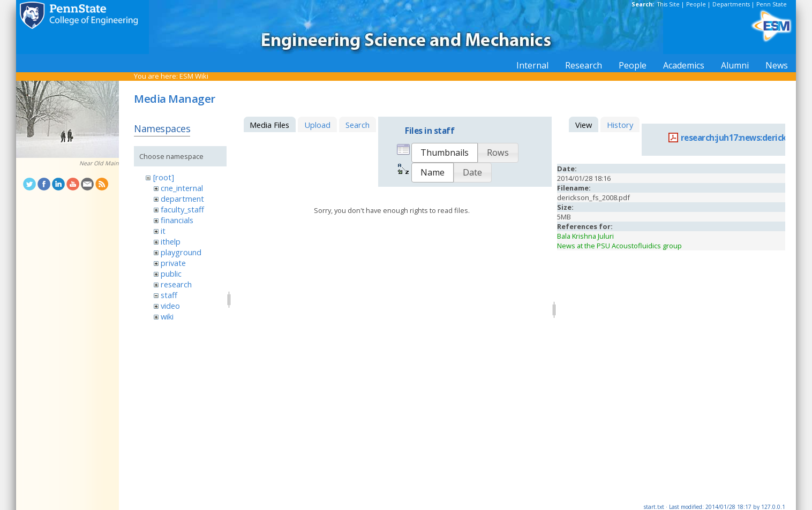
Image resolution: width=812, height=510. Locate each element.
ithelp (171, 241)
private (173, 263)
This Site (668, 4)
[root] (164, 177)
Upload (317, 125)
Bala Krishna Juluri (585, 236)
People (696, 4)
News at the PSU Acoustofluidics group (619, 246)
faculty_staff (182, 209)
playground (181, 252)
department (182, 199)
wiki (167, 316)
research (176, 284)
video (170, 306)
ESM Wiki (194, 76)
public (171, 273)
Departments (731, 4)
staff (169, 295)
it (163, 231)
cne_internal (182, 188)
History (620, 125)
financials (177, 220)
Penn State (772, 4)
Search (358, 125)
